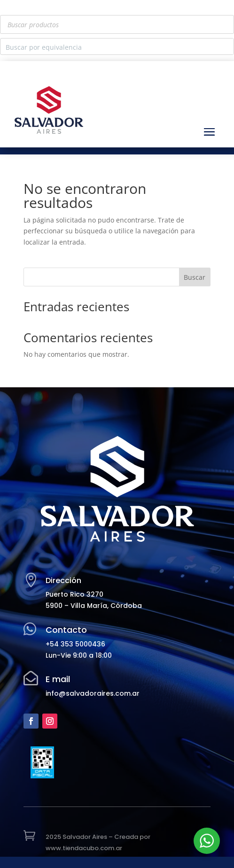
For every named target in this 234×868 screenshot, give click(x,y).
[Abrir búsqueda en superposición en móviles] (117, 24)
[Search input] (109, 46)
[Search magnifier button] (226, 46)
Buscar (195, 277)
